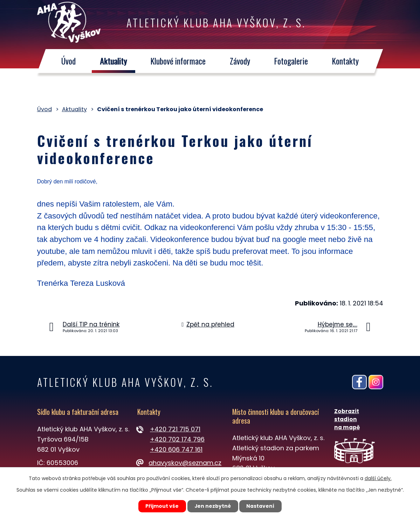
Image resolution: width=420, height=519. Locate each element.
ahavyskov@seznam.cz (179, 463)
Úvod (68, 61)
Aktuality (113, 61)
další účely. (378, 478)
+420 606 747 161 (176, 449)
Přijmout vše (162, 506)
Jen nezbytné (213, 506)
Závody (240, 61)
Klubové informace (178, 61)
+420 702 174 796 (177, 439)
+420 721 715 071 (175, 429)
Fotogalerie (291, 61)
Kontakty (345, 61)
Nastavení (261, 506)
